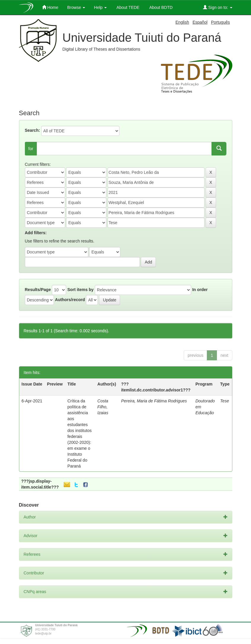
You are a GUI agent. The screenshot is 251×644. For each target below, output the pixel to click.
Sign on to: (218, 7)
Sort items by (80, 290)
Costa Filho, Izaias (103, 407)
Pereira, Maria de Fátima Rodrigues (154, 401)
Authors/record (70, 300)
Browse (76, 7)
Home (50, 7)
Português (220, 22)
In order (200, 290)
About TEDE (128, 7)
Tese (225, 401)
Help (100, 7)
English (182, 22)
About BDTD (161, 7)
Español (200, 22)
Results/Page (38, 290)
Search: (32, 130)
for (31, 149)
